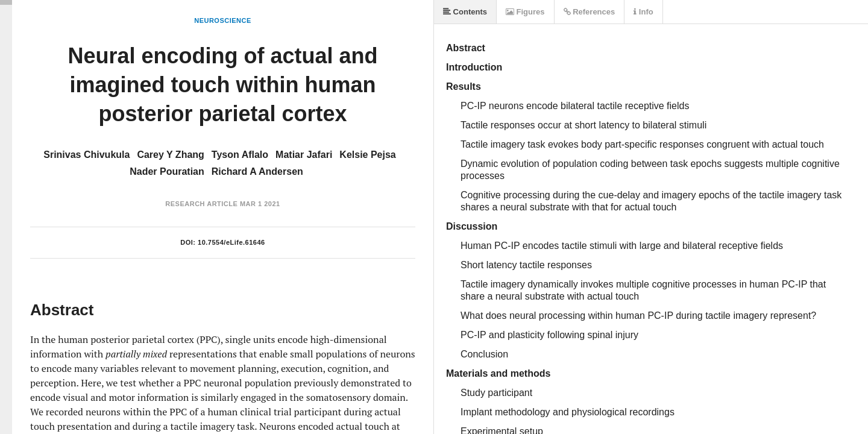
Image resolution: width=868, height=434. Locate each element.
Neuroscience (223, 20)
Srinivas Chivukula (86, 155)
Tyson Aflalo (240, 155)
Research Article (201, 204)
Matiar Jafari (304, 155)
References (590, 12)
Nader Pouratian (167, 171)
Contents (465, 12)
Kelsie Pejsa (367, 155)
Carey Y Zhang (170, 155)
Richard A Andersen (257, 171)
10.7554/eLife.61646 (231, 242)
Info (643, 12)
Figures (525, 12)
